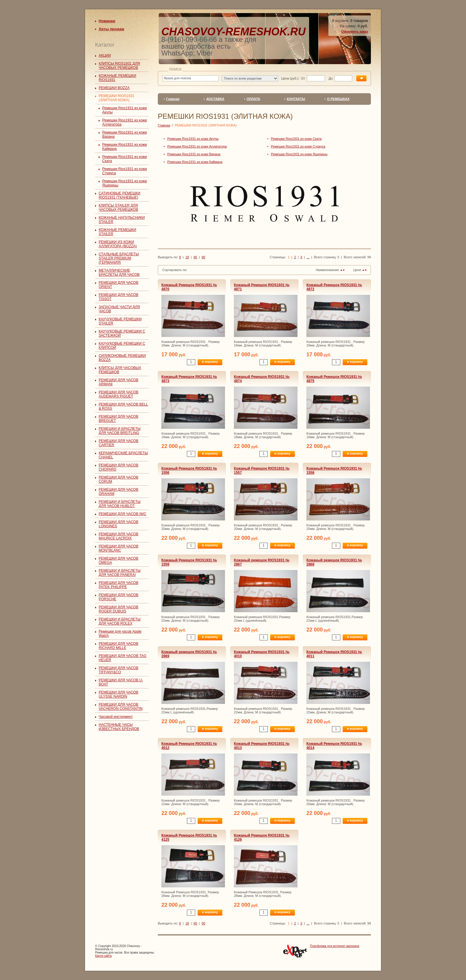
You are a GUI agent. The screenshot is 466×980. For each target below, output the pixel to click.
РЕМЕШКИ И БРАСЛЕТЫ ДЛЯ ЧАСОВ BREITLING (120, 431)
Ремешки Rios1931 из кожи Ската (296, 139)
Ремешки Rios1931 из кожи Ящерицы (299, 154)
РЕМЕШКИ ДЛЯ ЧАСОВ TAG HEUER (123, 658)
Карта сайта (103, 956)
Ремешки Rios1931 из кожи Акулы (193, 139)
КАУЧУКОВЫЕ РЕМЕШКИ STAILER (120, 321)
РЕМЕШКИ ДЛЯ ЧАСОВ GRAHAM (118, 492)
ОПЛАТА (254, 99)
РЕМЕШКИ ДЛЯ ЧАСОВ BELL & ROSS (123, 406)
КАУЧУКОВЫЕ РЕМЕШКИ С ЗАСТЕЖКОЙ (122, 333)
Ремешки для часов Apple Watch (120, 634)
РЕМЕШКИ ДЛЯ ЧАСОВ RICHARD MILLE (118, 646)
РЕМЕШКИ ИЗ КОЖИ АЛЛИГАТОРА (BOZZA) (118, 244)
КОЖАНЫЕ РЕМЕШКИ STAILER (117, 232)
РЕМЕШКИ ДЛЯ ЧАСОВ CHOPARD (118, 467)
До (330, 78)
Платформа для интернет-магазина (334, 946)
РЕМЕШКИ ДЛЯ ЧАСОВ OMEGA (118, 561)
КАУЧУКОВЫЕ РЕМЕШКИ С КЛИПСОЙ (122, 346)
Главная (173, 99)
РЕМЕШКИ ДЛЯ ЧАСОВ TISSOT (118, 297)
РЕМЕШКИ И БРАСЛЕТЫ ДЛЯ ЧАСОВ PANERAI (120, 573)
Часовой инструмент (116, 717)
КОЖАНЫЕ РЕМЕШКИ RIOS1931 (117, 78)
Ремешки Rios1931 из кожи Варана (194, 154)
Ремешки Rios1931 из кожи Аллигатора (197, 146)
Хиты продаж (111, 29)
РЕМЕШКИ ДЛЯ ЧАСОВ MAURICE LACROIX (118, 536)
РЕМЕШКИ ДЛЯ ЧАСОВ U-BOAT (121, 682)
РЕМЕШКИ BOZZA (114, 88)
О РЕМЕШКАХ (338, 99)
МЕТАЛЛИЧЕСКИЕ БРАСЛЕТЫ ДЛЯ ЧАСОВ (119, 273)
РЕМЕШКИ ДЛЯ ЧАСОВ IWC (122, 514)
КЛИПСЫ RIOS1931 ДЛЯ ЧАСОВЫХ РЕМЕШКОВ (119, 66)
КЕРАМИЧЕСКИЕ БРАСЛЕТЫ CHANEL (123, 455)
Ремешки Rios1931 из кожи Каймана (195, 162)
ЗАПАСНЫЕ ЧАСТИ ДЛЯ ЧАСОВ (119, 309)
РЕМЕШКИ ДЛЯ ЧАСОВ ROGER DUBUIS (118, 609)
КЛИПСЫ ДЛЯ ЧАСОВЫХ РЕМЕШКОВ (120, 370)
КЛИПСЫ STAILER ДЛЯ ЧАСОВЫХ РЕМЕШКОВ (118, 208)
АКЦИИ (105, 56)
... (308, 257)
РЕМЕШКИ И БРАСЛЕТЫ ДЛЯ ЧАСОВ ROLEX (120, 621)
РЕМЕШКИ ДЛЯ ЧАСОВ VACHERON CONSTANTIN (121, 707)
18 (187, 257)
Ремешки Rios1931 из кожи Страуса (298, 146)
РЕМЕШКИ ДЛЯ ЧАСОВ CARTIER (118, 443)
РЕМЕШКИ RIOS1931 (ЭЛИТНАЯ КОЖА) (116, 98)
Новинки (107, 21)
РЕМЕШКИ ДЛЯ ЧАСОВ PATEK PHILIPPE (118, 585)
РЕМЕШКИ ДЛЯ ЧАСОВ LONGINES (118, 524)
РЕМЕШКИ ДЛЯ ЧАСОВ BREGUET (118, 419)
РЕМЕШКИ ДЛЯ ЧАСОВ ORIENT (118, 285)
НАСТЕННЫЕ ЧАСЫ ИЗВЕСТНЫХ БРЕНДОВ (119, 727)
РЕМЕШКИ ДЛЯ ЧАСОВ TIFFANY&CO (118, 670)
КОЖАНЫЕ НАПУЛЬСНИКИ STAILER (122, 220)
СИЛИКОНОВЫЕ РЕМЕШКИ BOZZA (122, 358)
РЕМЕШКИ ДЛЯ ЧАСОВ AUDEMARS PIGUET (118, 394)
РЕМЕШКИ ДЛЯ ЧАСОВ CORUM (118, 479)
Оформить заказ (355, 31)
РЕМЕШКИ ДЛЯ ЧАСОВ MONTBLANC (118, 548)
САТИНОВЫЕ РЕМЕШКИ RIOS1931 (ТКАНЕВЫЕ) (119, 195)
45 (195, 257)
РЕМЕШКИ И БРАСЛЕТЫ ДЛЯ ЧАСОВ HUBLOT (120, 504)
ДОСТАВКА (215, 99)
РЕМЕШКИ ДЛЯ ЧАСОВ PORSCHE (118, 597)
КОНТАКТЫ (296, 99)
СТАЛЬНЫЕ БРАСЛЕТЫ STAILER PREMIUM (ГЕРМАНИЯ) (119, 258)
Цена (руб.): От (293, 78)
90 (203, 257)
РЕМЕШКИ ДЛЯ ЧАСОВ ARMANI (118, 382)
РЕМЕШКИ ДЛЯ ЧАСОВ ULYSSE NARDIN (118, 694)
